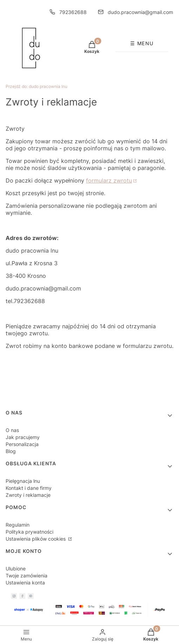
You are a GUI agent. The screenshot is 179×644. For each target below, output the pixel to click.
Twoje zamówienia (26, 576)
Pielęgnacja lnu (23, 481)
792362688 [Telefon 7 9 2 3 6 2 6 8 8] (73, 12)
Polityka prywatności (29, 532)
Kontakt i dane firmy (29, 488)
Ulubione (16, 568)
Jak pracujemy (23, 437)
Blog (11, 451)
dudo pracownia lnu (37, 86)
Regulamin (18, 525)
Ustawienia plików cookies (36, 539)
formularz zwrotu (109, 180)
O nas (12, 430)
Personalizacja (22, 444)
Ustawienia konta (25, 583)
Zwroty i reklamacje (28, 495)
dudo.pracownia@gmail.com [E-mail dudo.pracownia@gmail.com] (140, 12)
